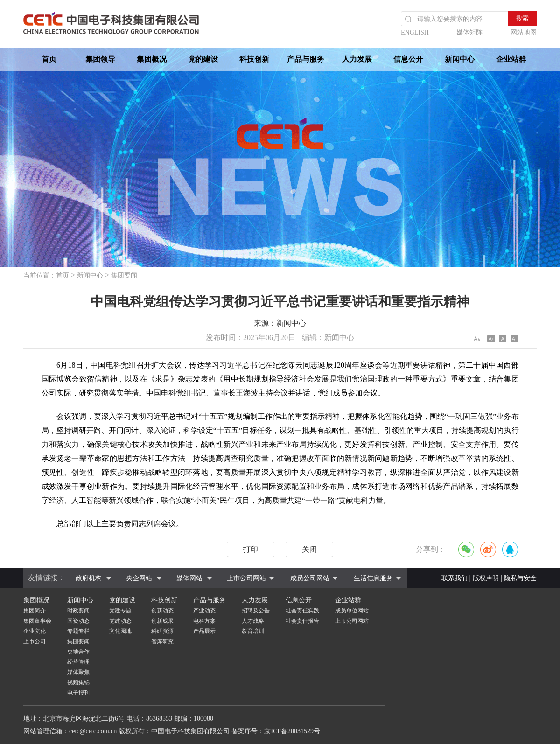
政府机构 (89, 578)
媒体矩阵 (469, 32)
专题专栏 (78, 631)
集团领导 (100, 59)
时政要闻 (78, 611)
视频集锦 (78, 682)
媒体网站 (189, 578)
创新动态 (162, 611)
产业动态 (204, 611)
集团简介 (35, 611)
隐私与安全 (520, 578)
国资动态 (78, 621)
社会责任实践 (302, 611)
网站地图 (524, 32)
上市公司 (35, 641)
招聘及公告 (256, 611)
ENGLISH (415, 32)
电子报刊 (78, 693)
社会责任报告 (302, 621)
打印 (251, 549)
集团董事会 (37, 621)
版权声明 (486, 578)
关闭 (309, 549)
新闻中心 (460, 59)
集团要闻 (124, 275)
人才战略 (253, 621)
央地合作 (78, 652)
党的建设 (203, 59)
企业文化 (35, 631)
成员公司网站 (310, 578)
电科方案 (204, 621)
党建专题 (120, 611)
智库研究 (162, 641)
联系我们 (455, 578)
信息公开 (408, 59)
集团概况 (152, 59)
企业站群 (511, 59)
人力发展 (357, 59)
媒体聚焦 (78, 672)
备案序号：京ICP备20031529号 (276, 731)
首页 (49, 59)
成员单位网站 (352, 611)
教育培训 (253, 631)
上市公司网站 (246, 578)
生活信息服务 (373, 578)
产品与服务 (306, 59)
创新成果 (162, 621)
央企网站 (139, 578)
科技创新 (254, 59)
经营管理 (78, 662)
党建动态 (120, 621)
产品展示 (204, 631)
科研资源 (162, 631)
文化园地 (120, 631)
